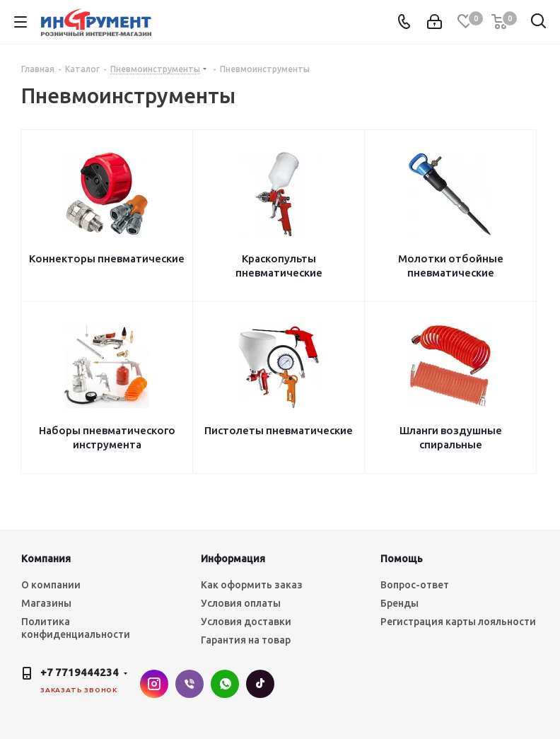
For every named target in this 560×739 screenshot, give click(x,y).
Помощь (402, 559)
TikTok (260, 684)
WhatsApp (225, 684)
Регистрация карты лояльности (458, 622)
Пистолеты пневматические (279, 430)
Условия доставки (246, 622)
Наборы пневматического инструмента (107, 437)
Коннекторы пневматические (107, 258)
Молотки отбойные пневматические (451, 266)
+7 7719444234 (80, 672)
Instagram (154, 684)
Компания (46, 559)
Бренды (399, 603)
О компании (51, 585)
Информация (233, 559)
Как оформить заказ (252, 585)
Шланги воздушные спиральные (451, 437)
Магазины (46, 603)
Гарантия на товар (246, 640)
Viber (189, 684)
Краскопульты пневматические (279, 266)
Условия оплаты (241, 603)
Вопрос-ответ (415, 585)
